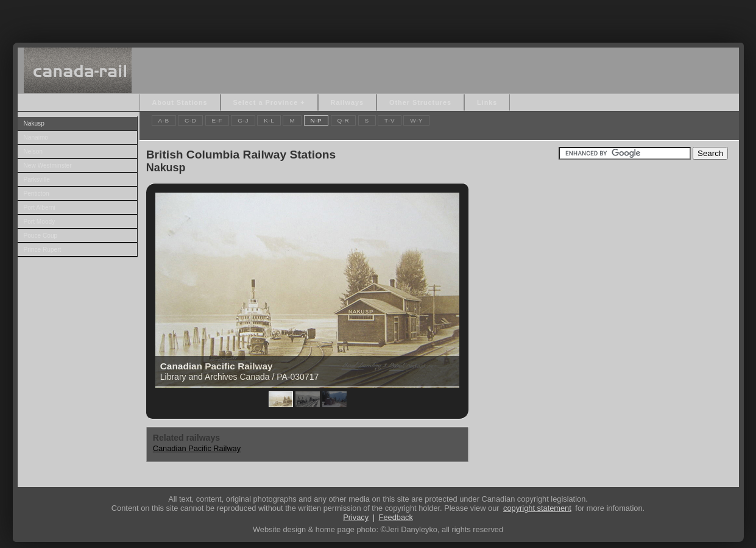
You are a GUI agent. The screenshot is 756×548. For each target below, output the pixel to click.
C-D (190, 120)
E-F (217, 120)
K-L (269, 120)
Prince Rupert (43, 250)
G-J (243, 120)
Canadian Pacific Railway (197, 448)
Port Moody (40, 222)
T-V (390, 120)
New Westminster (48, 165)
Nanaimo (36, 137)
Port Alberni (40, 208)
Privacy (356, 517)
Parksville (37, 180)
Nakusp (34, 123)
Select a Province (266, 102)
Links (487, 102)
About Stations (180, 102)
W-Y (416, 120)
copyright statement (537, 508)
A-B (164, 120)
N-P (316, 120)
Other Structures (420, 102)
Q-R (344, 120)
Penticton (37, 194)
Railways (347, 102)
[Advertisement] (378, 18)
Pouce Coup (41, 236)
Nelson (33, 151)
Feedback (396, 517)
